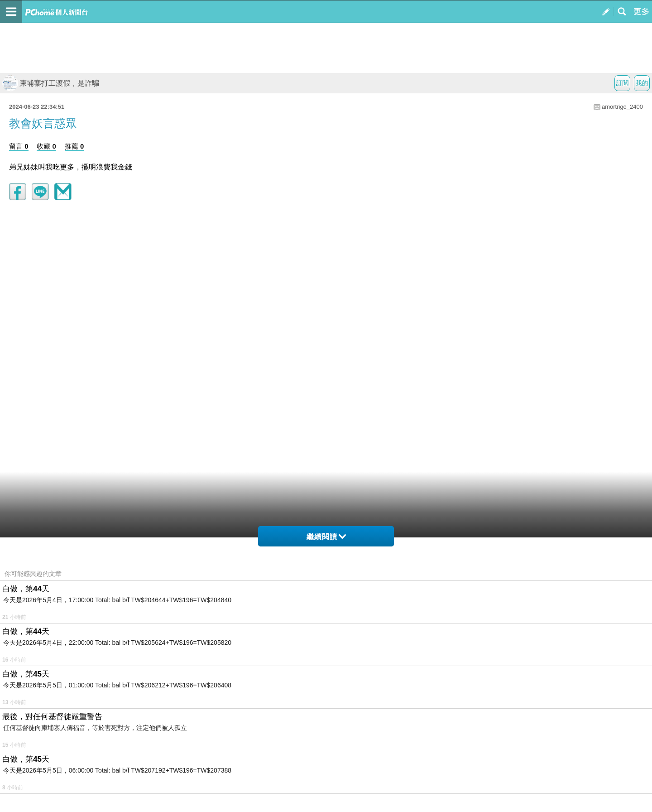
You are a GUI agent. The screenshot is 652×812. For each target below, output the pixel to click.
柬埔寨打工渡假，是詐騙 (51, 83)
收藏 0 (46, 146)
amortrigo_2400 (622, 107)
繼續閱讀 (326, 537)
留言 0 (19, 146)
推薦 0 (74, 146)
